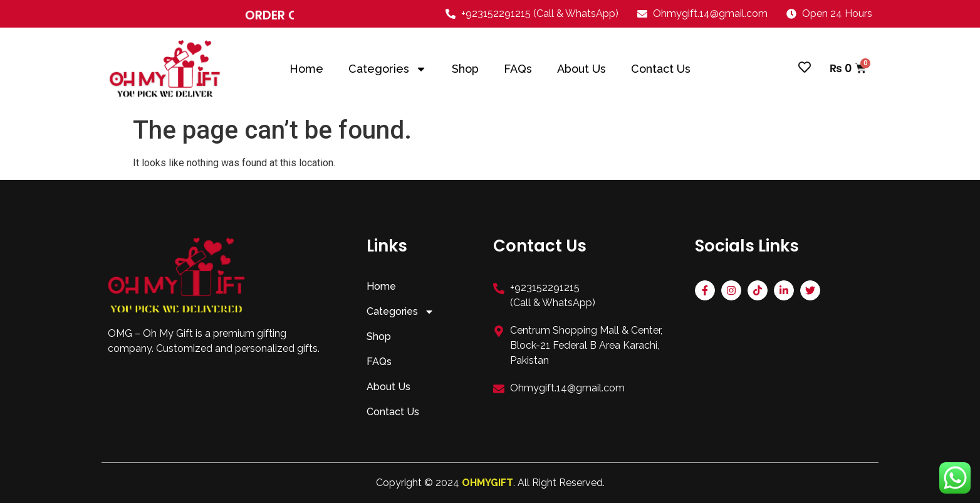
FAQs (518, 69)
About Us (581, 69)
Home (306, 69)
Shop (465, 69)
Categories (388, 69)
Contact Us (661, 69)
